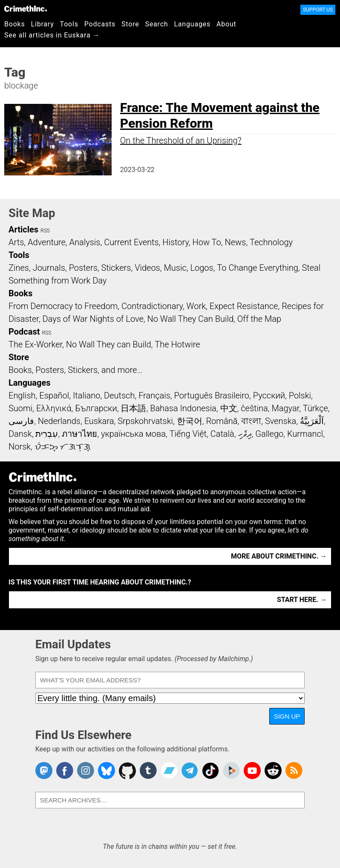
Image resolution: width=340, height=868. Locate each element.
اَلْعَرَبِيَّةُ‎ (312, 421)
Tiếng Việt (188, 434)
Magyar (285, 408)
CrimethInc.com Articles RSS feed (294, 771)
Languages (192, 24)
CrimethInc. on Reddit (273, 771)
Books (15, 24)
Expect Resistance (244, 306)
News (235, 242)
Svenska (281, 421)
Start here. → (302, 600)
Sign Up (287, 716)
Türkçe (316, 408)
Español (54, 395)
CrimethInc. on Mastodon (44, 771)
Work (196, 306)
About (226, 24)
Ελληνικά (54, 408)
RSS (45, 231)
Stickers (116, 268)
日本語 (133, 408)
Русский (269, 395)
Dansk (20, 434)
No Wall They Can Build (191, 319)
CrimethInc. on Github (127, 771)
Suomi (20, 408)
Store (130, 24)
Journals (49, 268)
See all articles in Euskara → (52, 35)
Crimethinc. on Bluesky (107, 771)
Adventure (47, 242)
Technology (271, 242)
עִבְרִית (47, 434)
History (176, 242)
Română (222, 421)
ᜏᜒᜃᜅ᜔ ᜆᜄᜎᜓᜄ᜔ (63, 447)
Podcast (24, 332)
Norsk (20, 447)
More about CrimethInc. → (279, 556)
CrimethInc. (26, 9)
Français (154, 395)
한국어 (190, 421)
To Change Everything (257, 268)
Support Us (318, 10)
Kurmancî (305, 434)
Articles (23, 229)
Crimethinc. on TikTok (210, 771)
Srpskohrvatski (145, 421)
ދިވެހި (245, 434)
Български (96, 408)
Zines (19, 268)
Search (157, 24)
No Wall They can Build (109, 344)
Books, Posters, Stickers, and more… (75, 370)
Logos (202, 268)
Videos (147, 268)
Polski (300, 395)
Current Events (131, 242)
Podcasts (100, 24)
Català (222, 434)
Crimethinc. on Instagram (86, 771)
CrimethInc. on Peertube (231, 771)
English (22, 395)
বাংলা (251, 421)
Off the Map (259, 319)
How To (207, 242)
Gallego (269, 434)
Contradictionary (152, 306)
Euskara (99, 421)
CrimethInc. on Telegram (190, 771)
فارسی (21, 421)
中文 (229, 408)
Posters (83, 268)
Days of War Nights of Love (93, 319)
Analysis (85, 242)
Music (175, 268)
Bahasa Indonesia (183, 408)
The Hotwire (177, 344)
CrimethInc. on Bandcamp (169, 771)
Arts (16, 242)
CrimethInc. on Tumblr (148, 771)
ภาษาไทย (79, 434)
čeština (254, 408)
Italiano (86, 395)
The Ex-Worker (35, 344)
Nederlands (59, 421)
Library (43, 24)
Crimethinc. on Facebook (65, 771)
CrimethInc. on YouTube (252, 771)
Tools (69, 24)
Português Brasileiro (212, 395)
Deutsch (119, 395)
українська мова (133, 434)
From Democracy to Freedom (63, 306)
